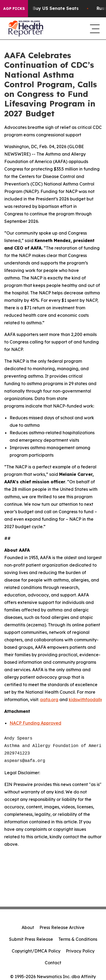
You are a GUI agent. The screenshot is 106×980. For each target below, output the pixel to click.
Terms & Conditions (78, 939)
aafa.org (49, 700)
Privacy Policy (80, 951)
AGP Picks (14, 9)
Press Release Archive (62, 927)
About (28, 927)
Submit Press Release (31, 939)
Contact (53, 963)
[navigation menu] (94, 29)
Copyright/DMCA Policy (36, 951)
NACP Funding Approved (35, 723)
